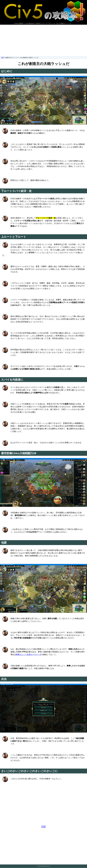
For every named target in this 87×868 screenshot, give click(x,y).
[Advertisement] (43, 41)
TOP (2, 58)
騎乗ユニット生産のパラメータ (29, 654)
